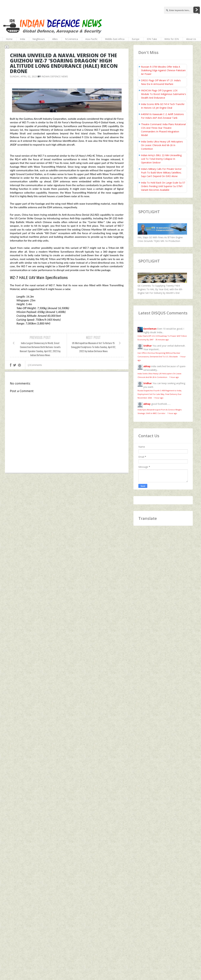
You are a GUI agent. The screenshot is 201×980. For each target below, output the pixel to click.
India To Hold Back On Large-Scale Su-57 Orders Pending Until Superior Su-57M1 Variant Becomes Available (163, 186)
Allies (55, 39)
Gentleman (150, 329)
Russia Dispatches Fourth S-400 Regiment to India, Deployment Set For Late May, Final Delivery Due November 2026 (160, 394)
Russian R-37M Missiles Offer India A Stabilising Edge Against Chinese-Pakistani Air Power (163, 70)
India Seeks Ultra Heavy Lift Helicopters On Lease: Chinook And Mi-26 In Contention (162, 145)
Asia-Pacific (91, 39)
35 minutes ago (162, 340)
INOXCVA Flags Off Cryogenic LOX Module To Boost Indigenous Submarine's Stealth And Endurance (164, 94)
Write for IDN (172, 39)
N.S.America (72, 39)
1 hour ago (174, 377)
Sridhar (148, 346)
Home (9, 39)
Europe (136, 39)
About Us (191, 39)
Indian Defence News (55, 76)
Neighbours (39, 39)
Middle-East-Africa (115, 39)
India (22, 39)
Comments (35, 365)
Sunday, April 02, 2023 (23, 76)
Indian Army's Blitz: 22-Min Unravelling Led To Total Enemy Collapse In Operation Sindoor (161, 159)
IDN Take (152, 39)
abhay (147, 366)
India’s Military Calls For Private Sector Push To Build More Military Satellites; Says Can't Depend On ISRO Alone (161, 173)
